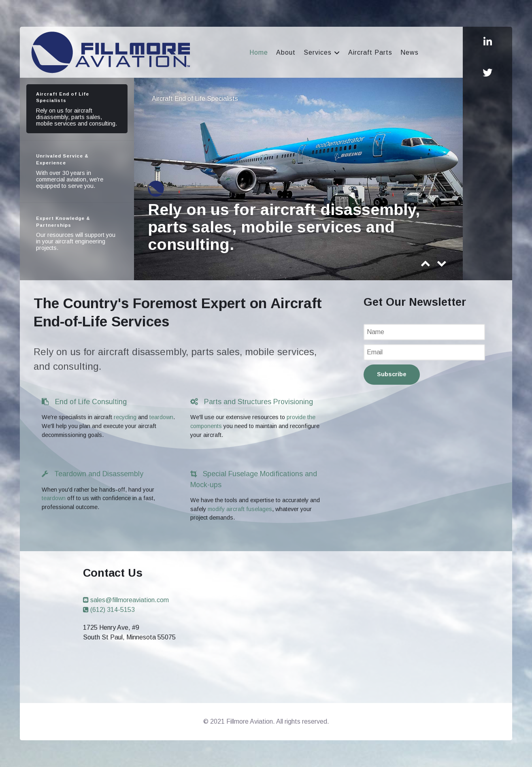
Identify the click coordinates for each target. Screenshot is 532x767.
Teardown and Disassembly (93, 474)
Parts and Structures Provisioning (252, 402)
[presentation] (426, 265)
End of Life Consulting (84, 402)
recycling (125, 417)
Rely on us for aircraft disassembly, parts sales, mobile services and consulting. (284, 227)
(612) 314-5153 (109, 610)
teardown (161, 417)
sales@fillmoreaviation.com (126, 600)
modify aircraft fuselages (240, 509)
